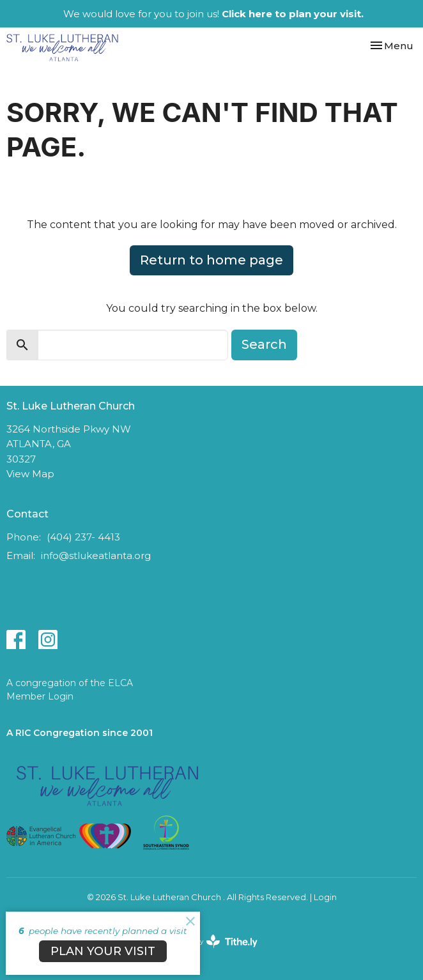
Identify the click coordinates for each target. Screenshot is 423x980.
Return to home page (211, 260)
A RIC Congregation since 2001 (80, 733)
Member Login (40, 696)
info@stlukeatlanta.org (96, 555)
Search (264, 344)
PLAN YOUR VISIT (103, 951)
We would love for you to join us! (213, 14)
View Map (30, 474)
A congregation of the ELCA (70, 683)
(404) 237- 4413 (83, 537)
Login (325, 897)
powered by (211, 941)
